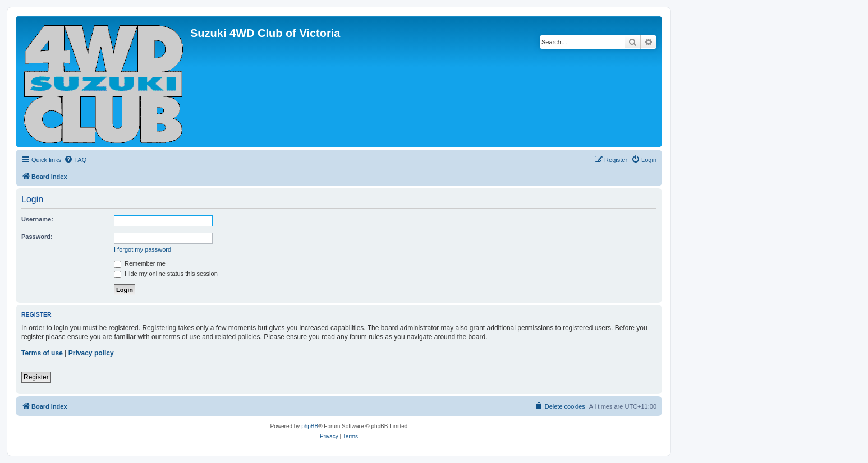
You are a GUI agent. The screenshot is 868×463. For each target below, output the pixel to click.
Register (36, 377)
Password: (37, 237)
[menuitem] (75, 160)
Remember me (140, 263)
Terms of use (42, 353)
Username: (37, 219)
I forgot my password (143, 249)
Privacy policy (91, 353)
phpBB (310, 426)
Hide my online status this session (166, 274)
